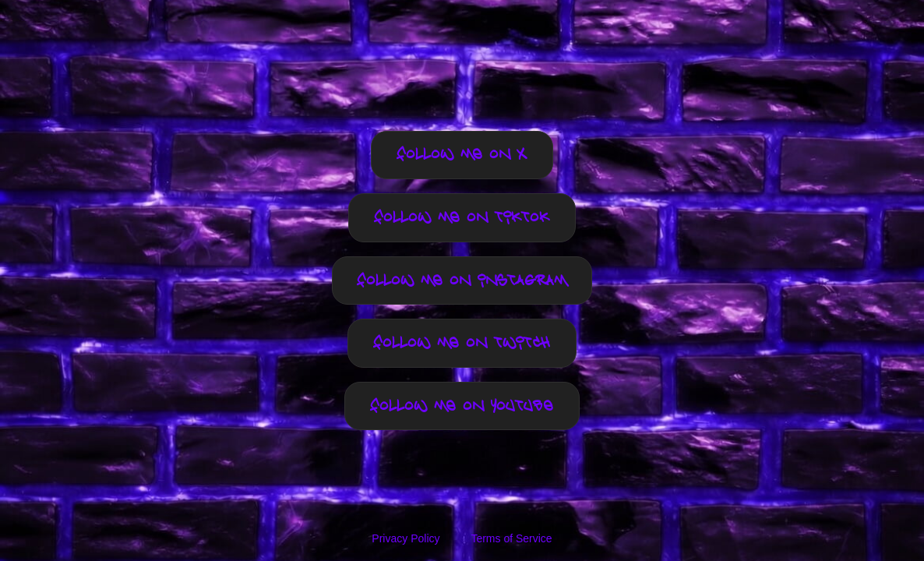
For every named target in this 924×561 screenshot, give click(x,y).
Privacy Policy (406, 538)
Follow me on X (462, 155)
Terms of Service (511, 538)
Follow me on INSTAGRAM (462, 281)
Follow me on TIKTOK (462, 218)
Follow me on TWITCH (462, 343)
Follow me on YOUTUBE (462, 406)
